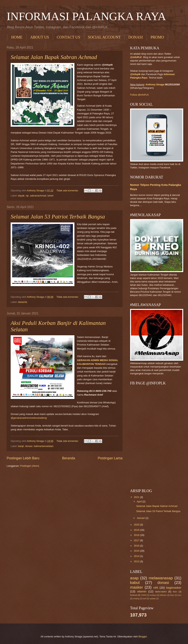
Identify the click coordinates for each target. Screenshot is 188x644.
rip (27, 196)
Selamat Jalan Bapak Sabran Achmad (54, 57)
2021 (137, 497)
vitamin (142, 591)
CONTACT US (68, 37)
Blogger (143, 637)
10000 (144, 595)
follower (163, 595)
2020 (137, 525)
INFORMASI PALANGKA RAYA (86, 16)
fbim (175, 592)
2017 (137, 540)
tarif (145, 599)
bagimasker (174, 588)
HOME (17, 37)
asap (134, 578)
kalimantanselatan (44, 446)
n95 (156, 588)
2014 (137, 556)
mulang (136, 599)
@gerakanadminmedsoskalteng (29, 418)
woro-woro (161, 592)
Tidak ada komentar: (68, 190)
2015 (137, 551)
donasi (29, 446)
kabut (135, 582)
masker (137, 587)
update (153, 599)
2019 (137, 530)
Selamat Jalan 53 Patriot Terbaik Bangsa (58, 216)
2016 (137, 546)
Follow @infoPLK (139, 95)
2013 (137, 561)
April (139, 501)
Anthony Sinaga (155, 84)
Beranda (69, 458)
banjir (21, 446)
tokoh (51, 196)
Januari (141, 518)
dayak (21, 196)
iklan (172, 595)
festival (133, 595)
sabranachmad (38, 196)
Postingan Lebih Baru (23, 458)
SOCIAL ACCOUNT (104, 37)
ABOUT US (40, 37)
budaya (153, 595)
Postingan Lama (110, 458)
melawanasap (161, 578)
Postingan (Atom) (30, 466)
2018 (137, 535)
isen (180, 595)
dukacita (23, 302)
